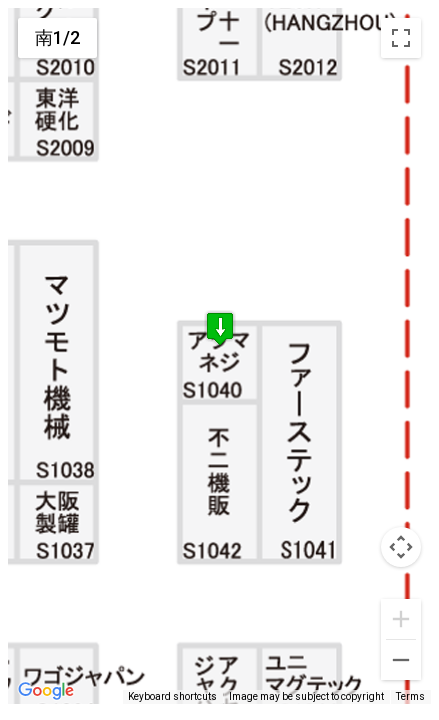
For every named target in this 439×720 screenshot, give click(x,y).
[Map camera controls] (401, 547)
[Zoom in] (401, 619)
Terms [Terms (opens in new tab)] (410, 696)
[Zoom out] (401, 660)
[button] (220, 332)
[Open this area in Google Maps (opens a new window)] (46, 691)
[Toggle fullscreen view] (401, 38)
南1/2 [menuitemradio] (57, 37)
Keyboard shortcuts (172, 696)
